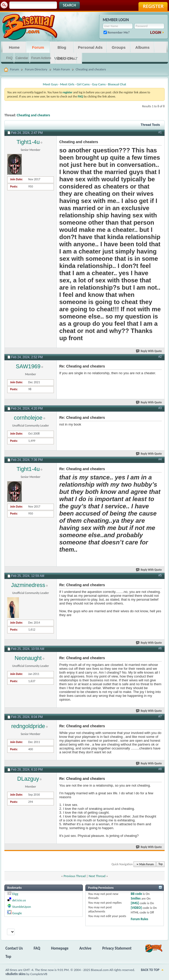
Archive (86, 948)
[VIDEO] (136, 908)
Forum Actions (41, 58)
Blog (62, 47)
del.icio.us (19, 900)
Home (14, 47)
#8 (160, 769)
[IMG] (135, 903)
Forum (38, 47)
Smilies (136, 898)
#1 (160, 132)
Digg (15, 894)
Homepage (60, 948)
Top (160, 864)
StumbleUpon (22, 907)
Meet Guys (50, 84)
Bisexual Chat (117, 84)
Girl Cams (83, 84)
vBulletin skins (16, 974)
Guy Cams (99, 84)
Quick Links (65, 58)
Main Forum (62, 69)
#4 (160, 459)
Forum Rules (139, 919)
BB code (136, 894)
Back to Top (150, 970)
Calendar (22, 58)
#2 (160, 357)
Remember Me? (117, 32)
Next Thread (97, 876)
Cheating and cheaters (34, 115)
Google (17, 913)
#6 (160, 648)
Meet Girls (67, 84)
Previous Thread (75, 876)
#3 (160, 408)
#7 (160, 716)
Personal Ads (90, 47)
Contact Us (14, 948)
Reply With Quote (149, 351)
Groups (119, 47)
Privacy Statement (117, 948)
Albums (142, 47)
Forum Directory (36, 69)
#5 (160, 575)
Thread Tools (150, 125)
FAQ (9, 58)
